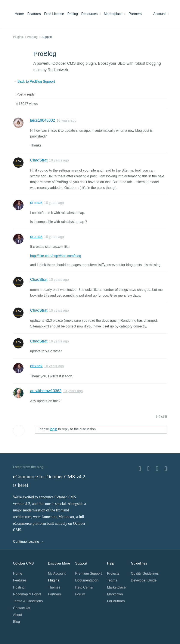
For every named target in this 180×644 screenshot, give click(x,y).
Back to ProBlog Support (36, 81)
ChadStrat (39, 160)
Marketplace (115, 14)
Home (19, 14)
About (18, 615)
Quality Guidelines (145, 573)
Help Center (84, 587)
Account (161, 14)
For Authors (116, 601)
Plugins (18, 37)
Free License (54, 14)
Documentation (87, 580)
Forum (80, 594)
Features (34, 14)
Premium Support (89, 573)
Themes (54, 587)
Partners (135, 14)
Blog (16, 622)
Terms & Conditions (28, 601)
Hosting (19, 587)
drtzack (36, 203)
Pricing (73, 14)
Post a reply (25, 94)
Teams (112, 580)
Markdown (115, 594)
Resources (91, 14)
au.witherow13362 (46, 391)
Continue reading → (28, 542)
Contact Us (21, 608)
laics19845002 (43, 120)
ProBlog (32, 37)
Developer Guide (144, 580)
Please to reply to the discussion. (68, 429)
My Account (57, 573)
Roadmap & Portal (27, 594)
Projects (113, 573)
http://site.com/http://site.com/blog (56, 256)
